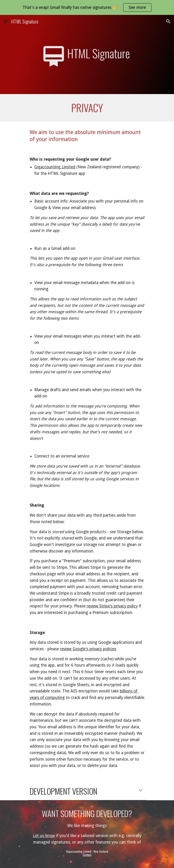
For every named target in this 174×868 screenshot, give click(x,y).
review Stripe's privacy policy (112, 606)
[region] (87, 7)
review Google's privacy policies (88, 649)
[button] (6, 21)
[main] (87, 108)
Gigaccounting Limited (55, 167)
